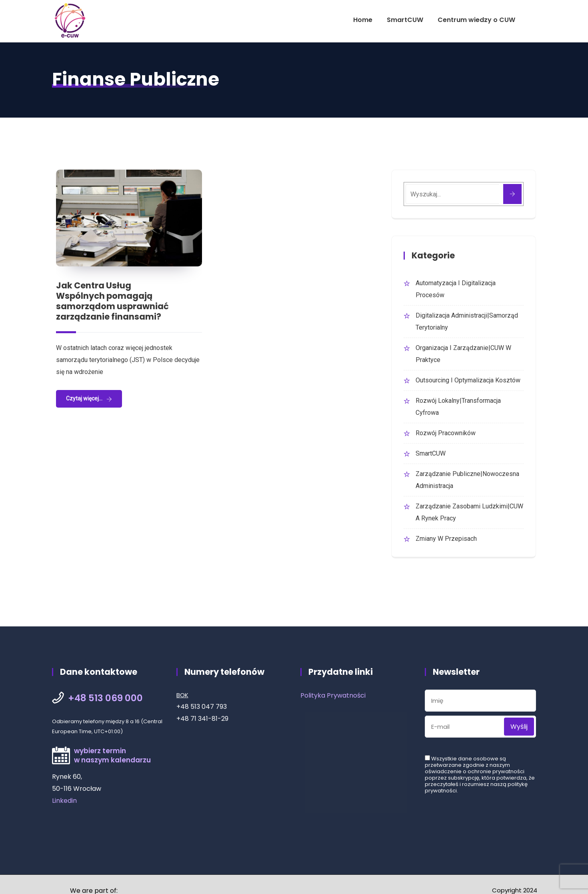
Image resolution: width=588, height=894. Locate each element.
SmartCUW (405, 20)
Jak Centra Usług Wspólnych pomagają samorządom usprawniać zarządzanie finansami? (112, 301)
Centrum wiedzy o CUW (476, 20)
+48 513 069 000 (105, 698)
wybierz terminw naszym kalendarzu (112, 756)
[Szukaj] (512, 194)
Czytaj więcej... (84, 398)
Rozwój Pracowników (446, 433)
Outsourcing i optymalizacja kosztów (468, 380)
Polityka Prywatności (333, 695)
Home (363, 20)
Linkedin (64, 801)
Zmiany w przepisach (446, 539)
